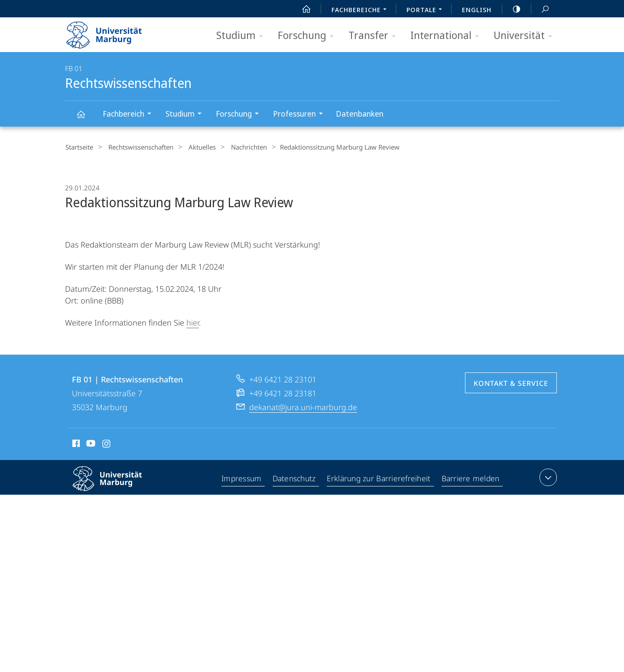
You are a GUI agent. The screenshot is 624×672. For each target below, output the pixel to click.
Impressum (242, 478)
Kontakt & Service (511, 382)
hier (193, 322)
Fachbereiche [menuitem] (361, 10)
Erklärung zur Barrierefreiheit (380, 478)
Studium (242, 36)
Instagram (107, 444)
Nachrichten (237, 147)
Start (302, 9)
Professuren (301, 115)
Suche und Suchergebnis (540, 9)
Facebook (75, 444)
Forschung (309, 36)
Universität (526, 36)
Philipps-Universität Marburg (115, 485)
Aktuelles (194, 147)
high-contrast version (512, 9)
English (477, 10)
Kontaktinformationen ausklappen (547, 476)
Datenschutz (295, 478)
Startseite (79, 147)
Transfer (375, 36)
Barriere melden (471, 478)
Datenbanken (360, 114)
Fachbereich (130, 115)
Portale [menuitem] (427, 10)
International (447, 36)
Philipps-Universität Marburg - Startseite (112, 32)
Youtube (90, 444)
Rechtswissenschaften (86, 118)
